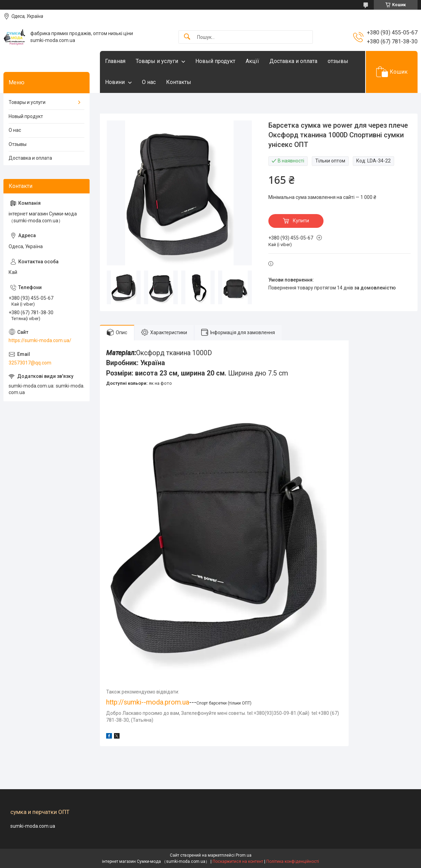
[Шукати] (187, 37)
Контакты (179, 82)
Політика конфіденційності (293, 861)
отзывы (338, 61)
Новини (115, 82)
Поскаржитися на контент (238, 861)
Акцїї (252, 61)
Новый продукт (215, 61)
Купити (301, 221)
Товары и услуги (157, 61)
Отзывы (18, 144)
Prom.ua (244, 855)
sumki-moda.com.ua (33, 826)
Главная (115, 61)
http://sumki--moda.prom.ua (148, 702)
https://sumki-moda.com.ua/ (40, 340)
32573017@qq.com (30, 363)
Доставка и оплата (293, 61)
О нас (149, 82)
